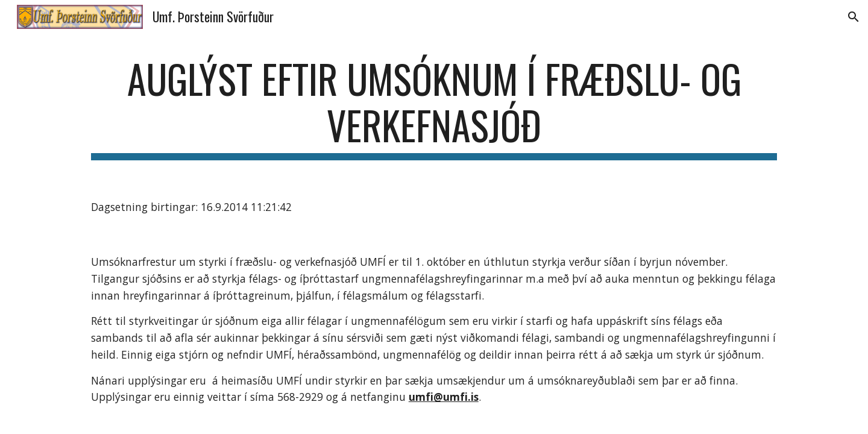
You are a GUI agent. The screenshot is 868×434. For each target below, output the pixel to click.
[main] (434, 108)
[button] (854, 17)
